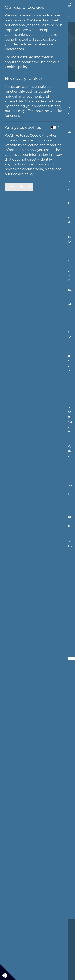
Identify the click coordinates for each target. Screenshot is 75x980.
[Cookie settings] (8, 972)
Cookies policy (16, 67)
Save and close (19, 187)
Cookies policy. (23, 174)
